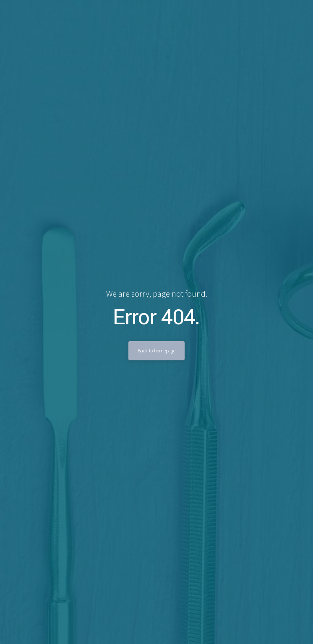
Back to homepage (156, 351)
